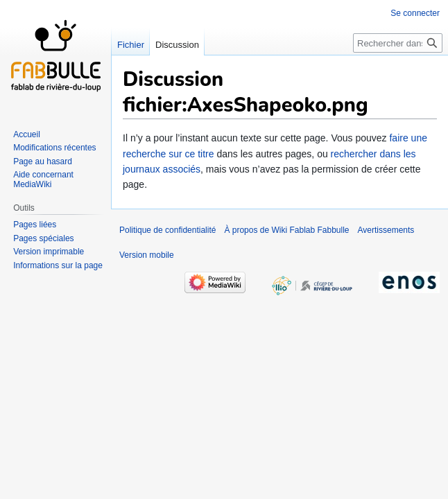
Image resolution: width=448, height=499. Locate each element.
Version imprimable (49, 252)
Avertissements (386, 230)
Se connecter (415, 13)
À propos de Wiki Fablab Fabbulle (286, 230)
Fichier (131, 45)
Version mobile (147, 255)
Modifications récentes (54, 148)
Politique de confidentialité (167, 230)
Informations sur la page (58, 265)
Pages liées (35, 225)
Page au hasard (43, 161)
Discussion (177, 45)
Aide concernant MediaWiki (43, 180)
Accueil (27, 134)
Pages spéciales (43, 238)
